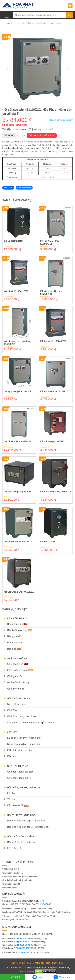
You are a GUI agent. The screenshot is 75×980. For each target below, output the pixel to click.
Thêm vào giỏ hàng (43, 136)
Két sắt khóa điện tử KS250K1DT (50, 293)
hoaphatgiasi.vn (27, 971)
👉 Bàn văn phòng (15, 618)
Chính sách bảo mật (11, 884)
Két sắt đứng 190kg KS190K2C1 (50, 243)
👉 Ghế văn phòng (15, 659)
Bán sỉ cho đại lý (10, 888)
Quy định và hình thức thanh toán (17, 880)
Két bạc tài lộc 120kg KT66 (53, 341)
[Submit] (70, 15)
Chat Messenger (24, 188)
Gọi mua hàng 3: (18, 945)
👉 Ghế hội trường (16, 766)
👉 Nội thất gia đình (17, 698)
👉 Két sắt (10, 732)
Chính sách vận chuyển (12, 873)
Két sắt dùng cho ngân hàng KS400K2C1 (17, 343)
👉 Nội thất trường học (19, 815)
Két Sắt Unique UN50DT (52, 442)
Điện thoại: (16, 920)
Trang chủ (8, 23)
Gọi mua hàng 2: (18, 942)
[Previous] (8, 69)
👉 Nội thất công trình (19, 837)
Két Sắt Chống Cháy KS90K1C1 (19, 592)
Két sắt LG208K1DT (50, 542)
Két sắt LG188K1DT (13, 241)
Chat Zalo (8, 188)
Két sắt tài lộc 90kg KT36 (16, 291)
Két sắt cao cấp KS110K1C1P (18, 542)
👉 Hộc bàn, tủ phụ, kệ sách (22, 788)
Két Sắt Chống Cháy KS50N (17, 492)
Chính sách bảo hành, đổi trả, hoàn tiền (20, 877)
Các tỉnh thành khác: (19, 953)
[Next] (67, 69)
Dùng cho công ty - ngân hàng (45, 23)
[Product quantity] (21, 135)
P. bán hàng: (16, 948)
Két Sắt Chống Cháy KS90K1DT (56, 492)
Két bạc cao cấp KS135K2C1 (17, 392)
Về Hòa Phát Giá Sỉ (11, 869)
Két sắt (21, 23)
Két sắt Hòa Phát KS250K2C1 (18, 442)
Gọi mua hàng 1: (18, 939)
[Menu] (7, 15)
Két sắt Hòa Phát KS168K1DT (55, 392)
